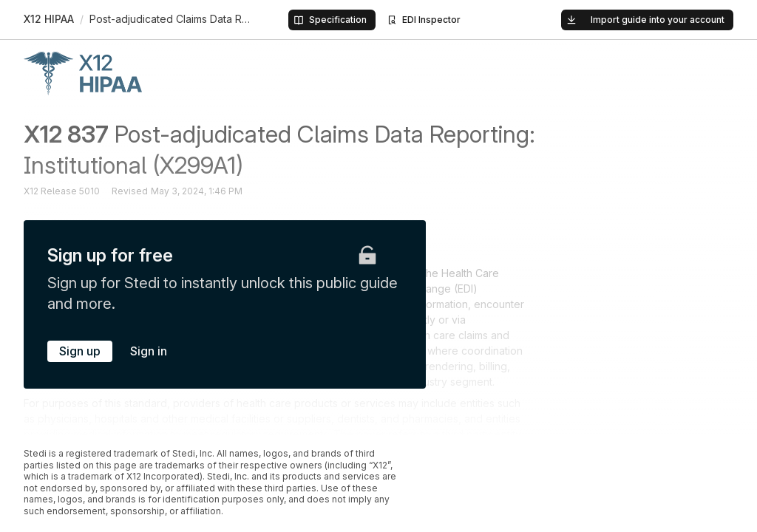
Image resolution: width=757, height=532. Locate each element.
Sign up (80, 351)
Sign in (149, 351)
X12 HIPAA (49, 19)
